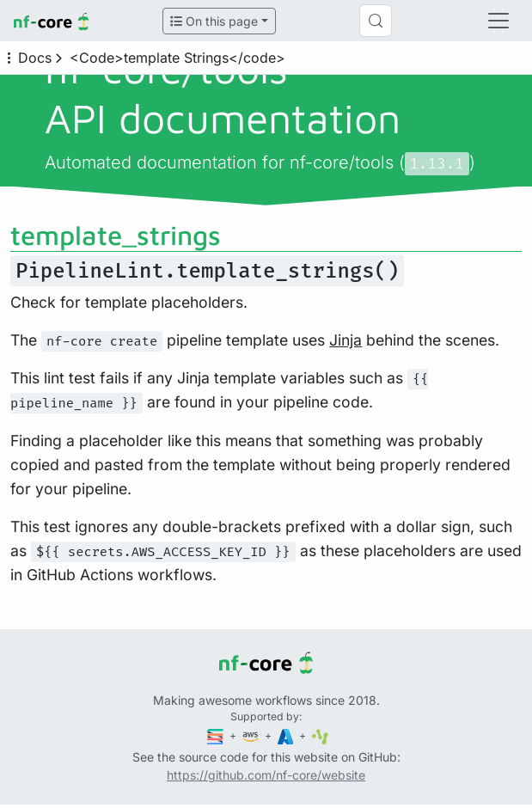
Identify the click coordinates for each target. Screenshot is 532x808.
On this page (214, 21)
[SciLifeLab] (320, 735)
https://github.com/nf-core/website (266, 775)
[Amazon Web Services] (252, 735)
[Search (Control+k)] (376, 21)
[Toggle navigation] (498, 21)
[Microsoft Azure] (287, 735)
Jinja (345, 340)
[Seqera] (217, 735)
